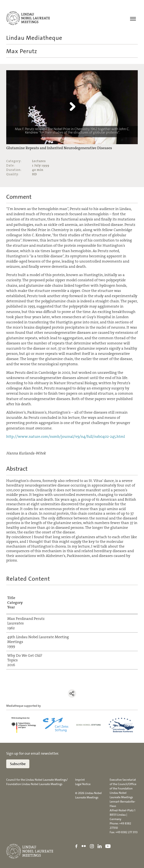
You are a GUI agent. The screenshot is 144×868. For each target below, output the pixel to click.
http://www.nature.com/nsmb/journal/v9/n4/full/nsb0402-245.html (66, 437)
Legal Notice (83, 784)
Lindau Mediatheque (34, 38)
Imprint (80, 780)
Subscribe (18, 764)
